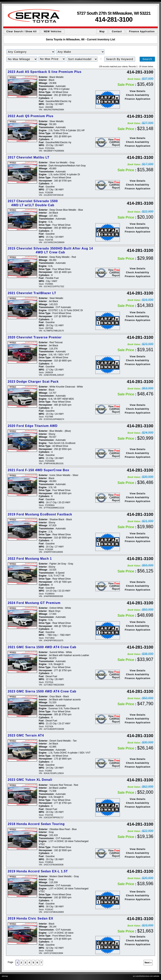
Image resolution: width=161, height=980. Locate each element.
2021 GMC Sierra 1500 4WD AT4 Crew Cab (42, 647)
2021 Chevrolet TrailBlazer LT (32, 293)
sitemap (5, 976)
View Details (138, 91)
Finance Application (142, 32)
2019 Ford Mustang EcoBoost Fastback (40, 514)
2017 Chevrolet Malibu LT (29, 157)
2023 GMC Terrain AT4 (26, 735)
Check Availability (138, 95)
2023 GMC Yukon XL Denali (30, 780)
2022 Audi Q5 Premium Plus (31, 116)
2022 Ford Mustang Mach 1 (30, 559)
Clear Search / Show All (22, 32)
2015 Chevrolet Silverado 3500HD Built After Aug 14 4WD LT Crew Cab (50, 250)
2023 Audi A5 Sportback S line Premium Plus (45, 72)
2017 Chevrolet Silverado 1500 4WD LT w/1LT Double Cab (33, 203)
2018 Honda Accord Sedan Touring (36, 824)
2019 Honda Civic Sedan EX (31, 918)
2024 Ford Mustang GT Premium (34, 603)
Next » (148, 963)
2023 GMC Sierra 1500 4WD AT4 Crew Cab (42, 691)
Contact (117, 32)
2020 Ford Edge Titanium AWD (33, 426)
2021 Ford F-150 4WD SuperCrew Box (38, 470)
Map (102, 32)
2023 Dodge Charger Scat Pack (33, 382)
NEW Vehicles (53, 32)
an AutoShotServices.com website (146, 976)
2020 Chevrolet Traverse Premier (35, 337)
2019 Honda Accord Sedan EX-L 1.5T (38, 871)
